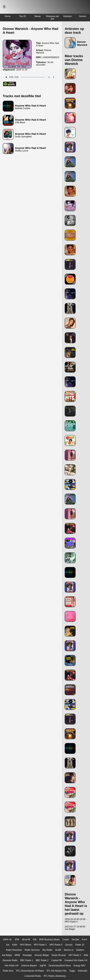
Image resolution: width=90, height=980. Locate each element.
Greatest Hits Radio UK (76, 960)
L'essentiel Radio (33, 976)
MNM (17, 955)
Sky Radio (47, 950)
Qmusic (69, 945)
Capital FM (56, 960)
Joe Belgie (7, 955)
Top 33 (23, 16)
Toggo (72, 971)
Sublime (80, 950)
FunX (84, 939)
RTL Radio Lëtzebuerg (55, 976)
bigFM (43, 966)
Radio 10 (80, 945)
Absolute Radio (10, 960)
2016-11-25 (22, 70)
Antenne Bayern (29, 966)
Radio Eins (8, 971)
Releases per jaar (52, 17)
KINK (15, 945)
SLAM (58, 950)
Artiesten (68, 16)
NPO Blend (26, 945)
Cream (66, 939)
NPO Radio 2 (40, 945)
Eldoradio (83, 971)
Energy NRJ (79, 966)
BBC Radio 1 (27, 960)
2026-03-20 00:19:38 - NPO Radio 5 (76, 920)
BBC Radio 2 (42, 960)
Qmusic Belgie (42, 955)
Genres (82, 16)
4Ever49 (26, 939)
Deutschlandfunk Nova (60, 966)
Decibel (75, 939)
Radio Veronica (32, 950)
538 (35, 939)
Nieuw (38, 16)
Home (7, 16)
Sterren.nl (68, 950)
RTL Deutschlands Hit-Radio (30, 971)
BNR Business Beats (49, 939)
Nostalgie (27, 955)
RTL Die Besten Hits (56, 971)
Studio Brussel (59, 955)
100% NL (7, 939)
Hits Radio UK (12, 966)
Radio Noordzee (14, 950)
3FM (17, 939)
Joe (8, 945)
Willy (86, 955)
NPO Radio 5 (56, 945)
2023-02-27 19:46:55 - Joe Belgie (76, 928)
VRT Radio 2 (75, 955)
